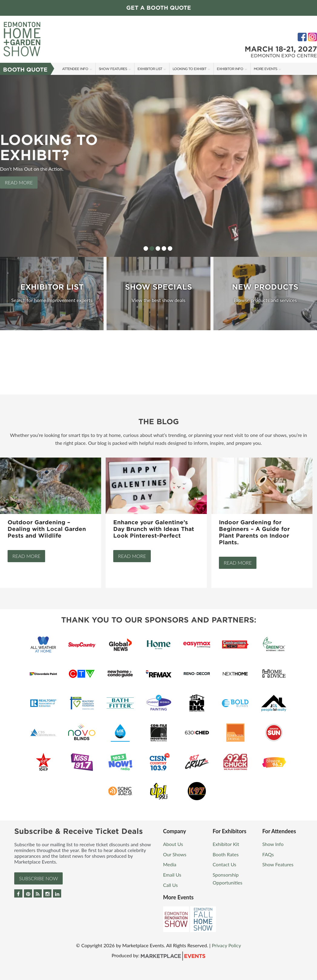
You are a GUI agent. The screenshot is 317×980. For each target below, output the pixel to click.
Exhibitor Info (230, 69)
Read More (19, 182)
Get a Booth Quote (159, 8)
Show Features (113, 69)
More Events (265, 69)
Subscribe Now (38, 878)
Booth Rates (226, 854)
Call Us (171, 885)
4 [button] (164, 248)
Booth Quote (25, 70)
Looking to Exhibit (189, 69)
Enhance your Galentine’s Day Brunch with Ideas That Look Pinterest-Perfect (154, 529)
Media (170, 864)
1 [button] (146, 248)
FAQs (268, 854)
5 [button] (170, 248)
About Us (173, 844)
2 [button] (152, 248)
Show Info (273, 844)
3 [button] (158, 248)
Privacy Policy (226, 945)
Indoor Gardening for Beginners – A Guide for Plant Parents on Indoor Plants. (254, 532)
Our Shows (175, 854)
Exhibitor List (150, 69)
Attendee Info (75, 69)
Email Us (172, 875)
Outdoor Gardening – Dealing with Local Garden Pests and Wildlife (47, 529)
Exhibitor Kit (226, 844)
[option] (158, 166)
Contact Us (224, 864)
